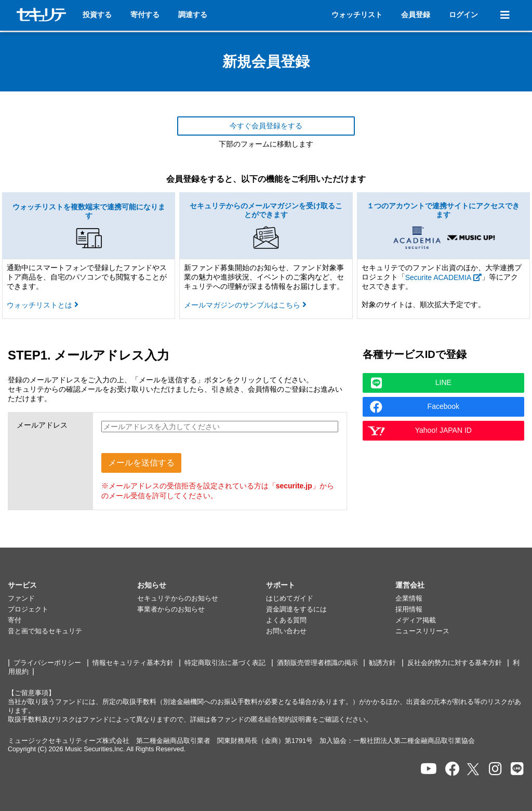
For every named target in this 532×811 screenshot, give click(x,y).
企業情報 (409, 599)
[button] (72, 586)
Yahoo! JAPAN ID (420, 431)
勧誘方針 (382, 663)
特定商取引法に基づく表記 (225, 663)
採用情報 (409, 609)
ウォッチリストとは (43, 305)
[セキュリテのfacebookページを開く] (453, 769)
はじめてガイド (290, 599)
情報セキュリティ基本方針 (133, 663)
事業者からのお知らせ (171, 609)
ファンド (21, 599)
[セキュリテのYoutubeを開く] (429, 769)
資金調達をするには (296, 609)
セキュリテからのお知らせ (178, 599)
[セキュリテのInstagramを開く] (495, 769)
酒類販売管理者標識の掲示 (317, 663)
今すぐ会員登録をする (266, 126)
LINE (411, 383)
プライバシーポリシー (47, 663)
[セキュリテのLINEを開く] (517, 769)
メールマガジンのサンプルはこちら (245, 305)
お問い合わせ (286, 631)
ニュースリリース (422, 631)
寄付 (15, 620)
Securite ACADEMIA (444, 277)
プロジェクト (28, 609)
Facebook (415, 407)
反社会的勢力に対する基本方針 (455, 663)
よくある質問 (286, 620)
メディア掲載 (416, 620)
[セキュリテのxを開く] (474, 769)
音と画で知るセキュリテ (45, 631)
